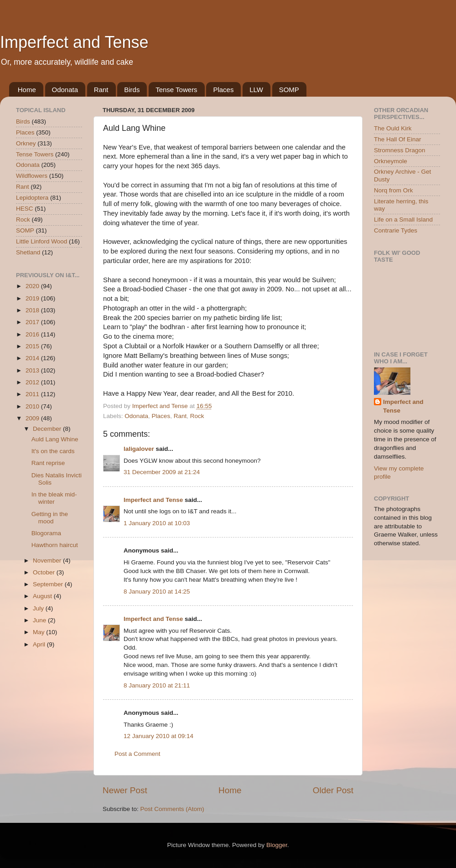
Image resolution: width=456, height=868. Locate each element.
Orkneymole (391, 161)
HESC (25, 209)
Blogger (277, 845)
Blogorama (46, 533)
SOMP (289, 90)
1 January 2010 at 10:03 (157, 523)
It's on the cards (53, 451)
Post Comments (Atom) (172, 809)
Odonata (65, 90)
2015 (33, 346)
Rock (197, 416)
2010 (33, 406)
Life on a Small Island (403, 220)
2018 (33, 310)
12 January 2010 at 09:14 (158, 736)
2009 (33, 418)
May (39, 632)
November (48, 561)
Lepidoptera (32, 198)
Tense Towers (176, 90)
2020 (33, 286)
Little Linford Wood (41, 241)
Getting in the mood (50, 518)
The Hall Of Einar (398, 139)
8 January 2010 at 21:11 (157, 685)
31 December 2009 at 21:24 (162, 472)
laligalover (139, 449)
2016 (33, 334)
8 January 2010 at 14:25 (157, 592)
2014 (33, 358)
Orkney (26, 143)
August (43, 596)
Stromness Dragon (400, 150)
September (49, 584)
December (48, 429)
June (40, 620)
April (40, 644)
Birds (132, 90)
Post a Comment (137, 754)
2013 (33, 370)
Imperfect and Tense (74, 42)
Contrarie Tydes (396, 230)
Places (223, 90)
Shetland (28, 252)
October (45, 572)
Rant (101, 90)
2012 (33, 382)
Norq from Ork (394, 190)
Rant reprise (48, 463)
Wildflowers (32, 176)
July (39, 608)
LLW (256, 90)
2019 (33, 298)
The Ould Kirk (393, 128)
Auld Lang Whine (55, 439)
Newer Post (125, 790)
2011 (33, 394)
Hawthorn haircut (55, 545)
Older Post (333, 790)
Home (27, 90)
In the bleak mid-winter (54, 498)
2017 (33, 322)
